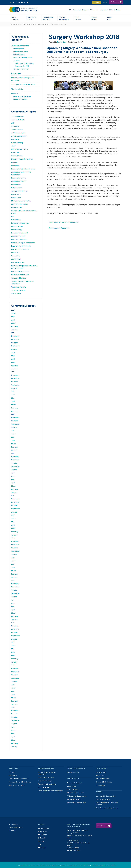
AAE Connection (73, 789)
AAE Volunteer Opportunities (77, 796)
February (15, 326)
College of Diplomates (20, 149)
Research (15, 93)
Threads (43, 838)
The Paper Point (17, 89)
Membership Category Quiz (76, 803)
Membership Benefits (74, 799)
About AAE (110, 18)
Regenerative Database (22, 96)
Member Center (94, 18)
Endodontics (16, 184)
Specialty (18, 24)
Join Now (96, 2)
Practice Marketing (73, 772)
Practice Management (64, 18)
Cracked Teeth (17, 156)
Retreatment (16, 259)
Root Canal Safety (44, 787)
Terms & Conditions (16, 827)
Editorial (14, 162)
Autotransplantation (19, 136)
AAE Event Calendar (103, 779)
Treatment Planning (19, 287)
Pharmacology (17, 230)
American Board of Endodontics (20, 782)
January (14, 330)
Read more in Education (59, 228)
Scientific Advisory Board (23, 58)
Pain (13, 216)
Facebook (43, 835)
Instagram (43, 831)
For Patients (103, 826)
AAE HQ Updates (18, 120)
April (13, 320)
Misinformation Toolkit (20, 204)
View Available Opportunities (106, 796)
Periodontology (17, 226)
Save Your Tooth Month (20, 275)
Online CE (86, 10)
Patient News (16, 220)
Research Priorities (20, 99)
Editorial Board (19, 55)
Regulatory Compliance (20, 249)
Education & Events (31, 18)
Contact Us (13, 775)
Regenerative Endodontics (21, 246)
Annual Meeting (17, 130)
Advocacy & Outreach (75, 783)
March (14, 323)
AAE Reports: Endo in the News (23, 85)
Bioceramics (16, 139)
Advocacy (15, 126)
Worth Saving (16, 294)
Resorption (16, 256)
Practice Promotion (19, 236)
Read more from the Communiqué (63, 222)
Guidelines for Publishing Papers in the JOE (24, 65)
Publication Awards (21, 52)
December (15, 336)
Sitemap (12, 830)
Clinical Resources (15, 18)
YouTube (43, 848)
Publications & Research (48, 18)
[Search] (118, 10)
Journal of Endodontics (20, 46)
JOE (70, 10)
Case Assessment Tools (46, 777)
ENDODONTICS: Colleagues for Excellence (23, 79)
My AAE (12, 772)
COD (111, 10)
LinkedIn (43, 841)
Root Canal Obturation (20, 271)
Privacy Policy (14, 824)
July (13, 392)
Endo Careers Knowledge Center (107, 808)
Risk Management (18, 262)
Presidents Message (19, 239)
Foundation (104, 10)
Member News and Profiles (21, 201)
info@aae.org (76, 850)
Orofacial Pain (16, 207)
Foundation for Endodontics (19, 779)
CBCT (13, 146)
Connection (77, 10)
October (15, 343)
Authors (16, 61)
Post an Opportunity (103, 799)
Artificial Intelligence (19, 133)
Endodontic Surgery (19, 181)
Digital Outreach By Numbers (22, 159)
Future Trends (17, 188)
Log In (105, 2)
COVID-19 (15, 153)
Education (15, 166)
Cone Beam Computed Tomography (50, 791)
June (13, 313)
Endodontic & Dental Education (23, 169)
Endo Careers (78, 18)
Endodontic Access (19, 178)
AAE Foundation (17, 116)
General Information (21, 69)
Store (92, 10)
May (13, 317)
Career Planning (17, 143)
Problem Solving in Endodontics (23, 243)
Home (12, 24)
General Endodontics (19, 191)
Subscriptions (19, 49)
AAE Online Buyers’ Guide (75, 793)
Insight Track (16, 198)
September (16, 346)
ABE (97, 10)
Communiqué (45, 24)
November (15, 339)
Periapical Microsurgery (20, 223)
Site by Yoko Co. (111, 865)
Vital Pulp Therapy (18, 290)
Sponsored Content (19, 278)
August (14, 349)
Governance (16, 194)
